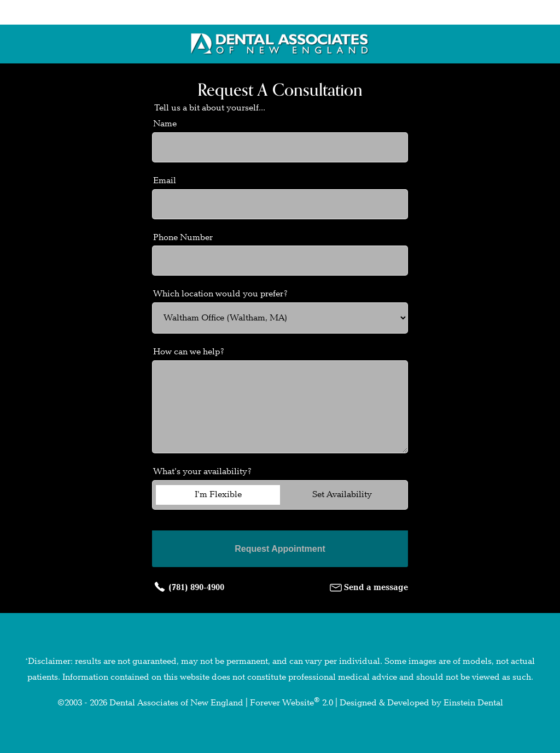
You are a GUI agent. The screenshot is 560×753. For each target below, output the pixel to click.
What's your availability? (203, 472)
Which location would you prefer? (221, 294)
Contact (355, 12)
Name (165, 124)
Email (165, 181)
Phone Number (183, 238)
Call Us (224, 12)
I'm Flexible (218, 495)
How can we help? (189, 352)
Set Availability (342, 495)
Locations (89, 12)
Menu (483, 12)
